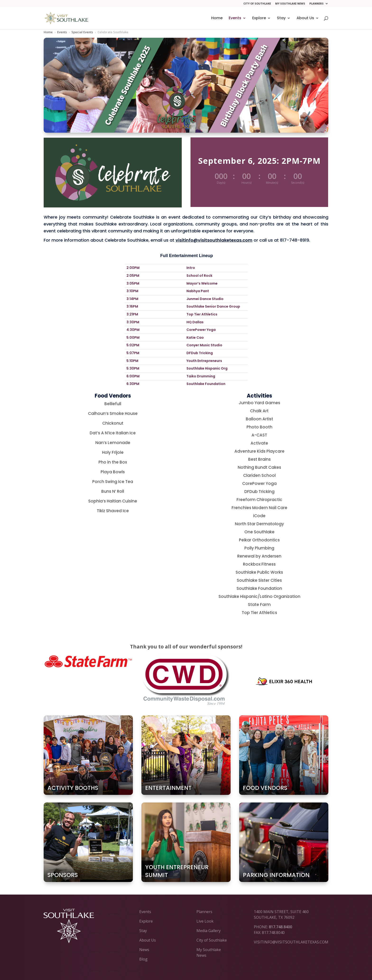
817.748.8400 (280, 927)
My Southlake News (290, 4)
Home (217, 19)
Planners (316, 4)
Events (235, 19)
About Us (305, 19)
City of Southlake (257, 4)
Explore (259, 19)
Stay (281, 19)
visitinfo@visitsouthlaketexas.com (214, 240)
